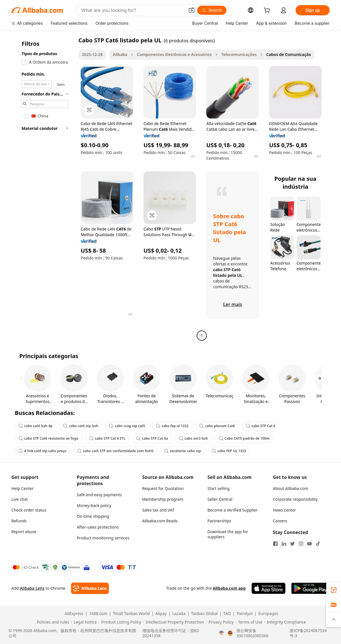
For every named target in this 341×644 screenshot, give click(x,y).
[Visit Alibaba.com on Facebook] (275, 544)
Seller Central (220, 499)
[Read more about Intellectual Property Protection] (173, 622)
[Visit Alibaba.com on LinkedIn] (284, 544)
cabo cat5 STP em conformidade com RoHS (116, 451)
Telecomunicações (239, 54)
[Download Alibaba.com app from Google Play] (310, 588)
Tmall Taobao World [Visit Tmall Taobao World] (132, 614)
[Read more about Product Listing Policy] (120, 622)
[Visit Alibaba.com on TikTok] (318, 544)
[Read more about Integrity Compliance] (285, 622)
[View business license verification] (221, 633)
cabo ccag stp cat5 (127, 426)
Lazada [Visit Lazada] (179, 614)
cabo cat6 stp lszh (81, 426)
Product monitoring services (103, 538)
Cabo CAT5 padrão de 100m (244, 438)
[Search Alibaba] (132, 10)
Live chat (20, 499)
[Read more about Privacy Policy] (220, 622)
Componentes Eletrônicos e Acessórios (174, 54)
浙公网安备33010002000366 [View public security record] (252, 633)
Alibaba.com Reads (160, 521)
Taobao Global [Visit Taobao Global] (204, 614)
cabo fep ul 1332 (172, 426)
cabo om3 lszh (193, 438)
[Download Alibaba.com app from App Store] (269, 588)
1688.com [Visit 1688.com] (98, 614)
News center (284, 510)
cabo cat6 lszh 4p (35, 426)
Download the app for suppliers (228, 534)
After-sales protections (98, 527)
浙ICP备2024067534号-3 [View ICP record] (308, 633)
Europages (268, 614)
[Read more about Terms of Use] (249, 622)
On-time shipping (93, 516)
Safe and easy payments (99, 495)
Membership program (163, 499)
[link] (334, 590)
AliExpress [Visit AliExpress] (74, 614)
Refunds (19, 521)
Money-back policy (94, 505)
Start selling (219, 488)
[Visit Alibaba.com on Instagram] (301, 544)
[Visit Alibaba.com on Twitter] (292, 544)
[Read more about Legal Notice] (84, 622)
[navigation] (43, 189)
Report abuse (24, 532)
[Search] (212, 10)
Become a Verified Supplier (233, 510)
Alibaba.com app (229, 588)
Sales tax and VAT (158, 510)
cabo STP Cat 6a (152, 438)
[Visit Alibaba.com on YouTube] (309, 544)
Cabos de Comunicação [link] (289, 54)
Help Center (22, 488)
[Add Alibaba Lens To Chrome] (90, 588)
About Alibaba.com (291, 488)
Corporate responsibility (295, 499)
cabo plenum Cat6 (217, 426)
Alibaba (120, 54)
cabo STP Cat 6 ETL (107, 438)
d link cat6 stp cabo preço (42, 451)
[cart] (268, 11)
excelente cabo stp (183, 451)
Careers (280, 521)
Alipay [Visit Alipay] (161, 614)
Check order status (29, 510)
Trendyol (245, 614)
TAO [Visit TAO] (227, 614)
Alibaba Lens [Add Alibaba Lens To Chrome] (32, 588)
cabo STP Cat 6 (261, 426)
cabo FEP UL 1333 (229, 451)
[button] (192, 10)
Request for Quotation (163, 488)
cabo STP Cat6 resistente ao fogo (48, 438)
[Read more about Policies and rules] (52, 622)
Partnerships (219, 521)
